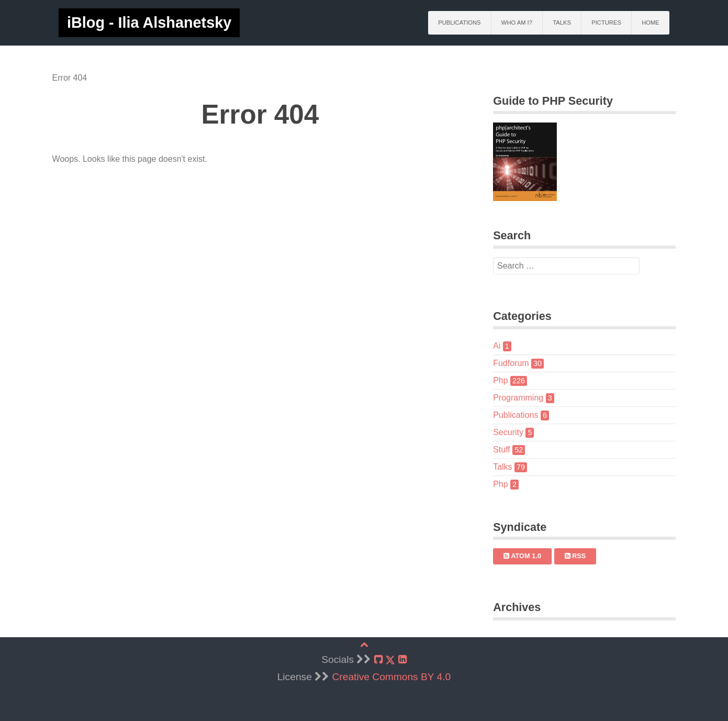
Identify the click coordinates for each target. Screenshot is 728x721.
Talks (562, 23)
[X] (390, 660)
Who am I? (517, 23)
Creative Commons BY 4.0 (392, 677)
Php (508, 380)
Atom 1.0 (520, 556)
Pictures (606, 23)
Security (511, 432)
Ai (500, 346)
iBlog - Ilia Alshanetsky (149, 23)
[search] (562, 266)
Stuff (507, 450)
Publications (459, 23)
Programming (522, 398)
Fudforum (516, 363)
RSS (573, 556)
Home (651, 23)
